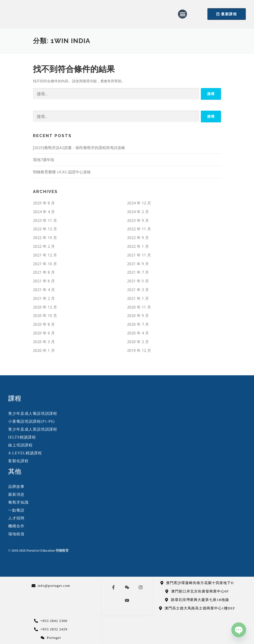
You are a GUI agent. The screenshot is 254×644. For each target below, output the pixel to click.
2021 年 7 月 (138, 272)
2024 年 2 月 (138, 212)
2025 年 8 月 (44, 203)
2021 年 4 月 (44, 290)
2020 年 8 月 (44, 324)
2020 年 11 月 (139, 307)
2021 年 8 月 (44, 272)
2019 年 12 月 (139, 350)
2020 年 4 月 (138, 333)
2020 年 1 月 (44, 350)
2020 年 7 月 (138, 324)
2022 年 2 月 (44, 246)
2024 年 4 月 (44, 212)
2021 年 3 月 (138, 290)
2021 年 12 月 (45, 255)
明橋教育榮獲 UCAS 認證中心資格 (62, 172)
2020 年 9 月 (138, 315)
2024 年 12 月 (139, 203)
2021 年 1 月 (138, 298)
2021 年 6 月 (44, 281)
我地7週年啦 (44, 160)
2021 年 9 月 (138, 264)
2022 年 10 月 (45, 238)
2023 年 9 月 (138, 220)
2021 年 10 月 (45, 264)
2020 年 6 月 (44, 333)
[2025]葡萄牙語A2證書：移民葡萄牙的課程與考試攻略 (79, 148)
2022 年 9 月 (138, 238)
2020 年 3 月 (44, 342)
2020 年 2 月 (138, 342)
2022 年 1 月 (138, 246)
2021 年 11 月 (139, 255)
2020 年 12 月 (45, 307)
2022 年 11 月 (139, 229)
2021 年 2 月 (44, 298)
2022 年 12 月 (45, 229)
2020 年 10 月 (45, 315)
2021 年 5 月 (138, 281)
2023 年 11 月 (45, 220)
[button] (182, 14)
